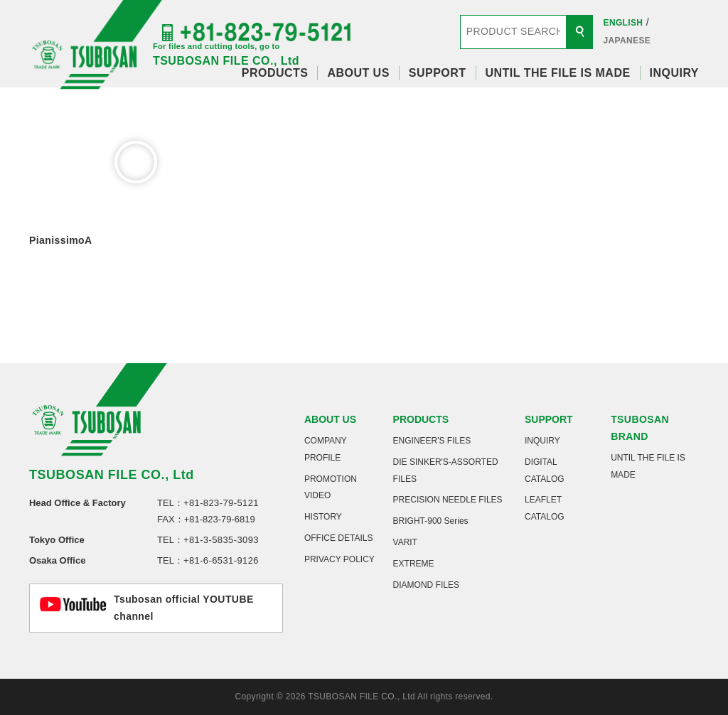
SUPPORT (438, 73)
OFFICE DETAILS (338, 538)
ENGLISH (623, 23)
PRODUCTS (275, 73)
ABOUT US (358, 73)
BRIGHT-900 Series (431, 521)
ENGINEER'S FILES (432, 441)
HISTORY (323, 517)
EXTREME (414, 564)
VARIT (405, 542)
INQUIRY (674, 73)
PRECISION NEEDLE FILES (448, 500)
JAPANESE (627, 41)
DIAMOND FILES (426, 585)
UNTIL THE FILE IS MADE (558, 73)
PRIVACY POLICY (339, 559)
